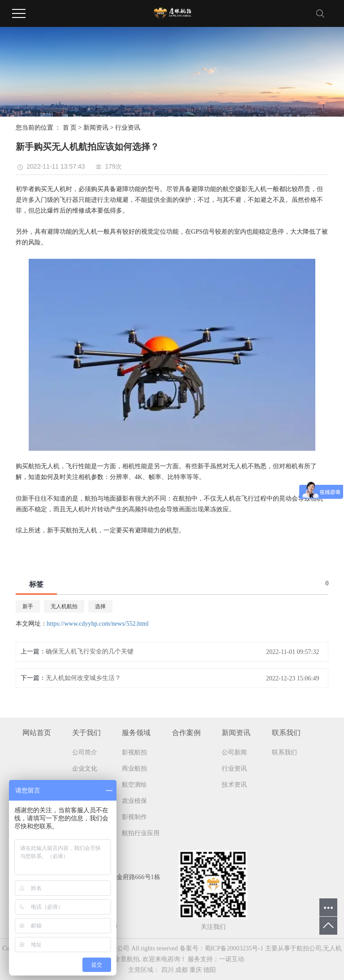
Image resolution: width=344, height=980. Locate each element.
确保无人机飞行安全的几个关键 (90, 651)
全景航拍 (127, 959)
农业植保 (134, 801)
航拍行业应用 (141, 833)
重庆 (196, 970)
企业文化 (85, 769)
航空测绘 (134, 785)
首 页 (70, 128)
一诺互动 (232, 959)
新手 (28, 606)
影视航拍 (134, 752)
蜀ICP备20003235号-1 (234, 948)
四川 (168, 970)
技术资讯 (234, 785)
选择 (100, 606)
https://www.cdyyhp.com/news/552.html (98, 624)
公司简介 (85, 752)
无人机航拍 (64, 606)
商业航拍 (134, 769)
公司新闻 (234, 752)
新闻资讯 (96, 128)
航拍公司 (309, 948)
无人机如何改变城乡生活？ (83, 678)
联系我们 (284, 752)
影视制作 (134, 817)
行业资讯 (128, 128)
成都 (181, 970)
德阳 (210, 970)
